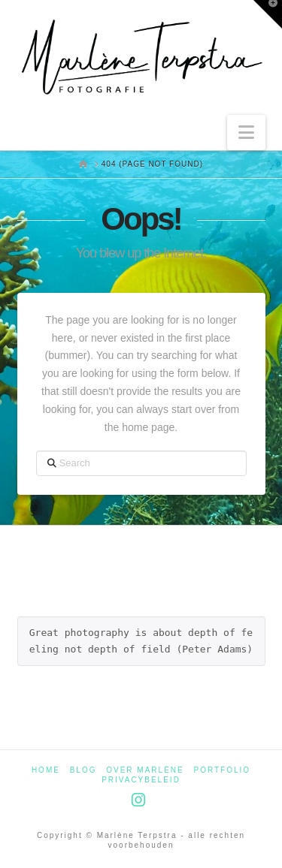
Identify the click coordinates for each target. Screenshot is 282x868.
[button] (246, 133)
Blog (83, 770)
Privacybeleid (141, 780)
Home (46, 770)
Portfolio (223, 770)
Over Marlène (145, 770)
